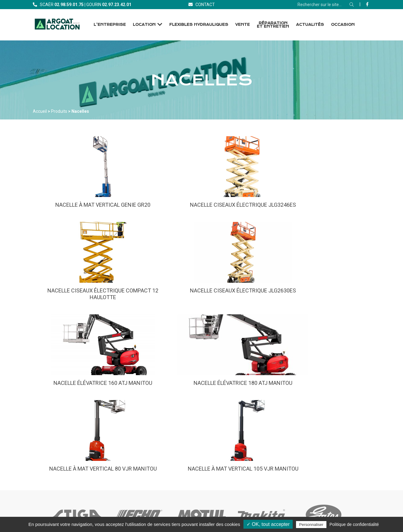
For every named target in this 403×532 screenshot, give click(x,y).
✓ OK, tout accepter (268, 524)
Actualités (310, 25)
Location (144, 25)
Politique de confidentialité (354, 524)
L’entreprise (110, 25)
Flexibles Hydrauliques (199, 25)
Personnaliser (311, 525)
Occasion (343, 25)
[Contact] (202, 5)
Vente (243, 25)
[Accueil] (57, 25)
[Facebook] (367, 4)
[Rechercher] (352, 5)
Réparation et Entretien (273, 25)
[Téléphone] (69, 5)
